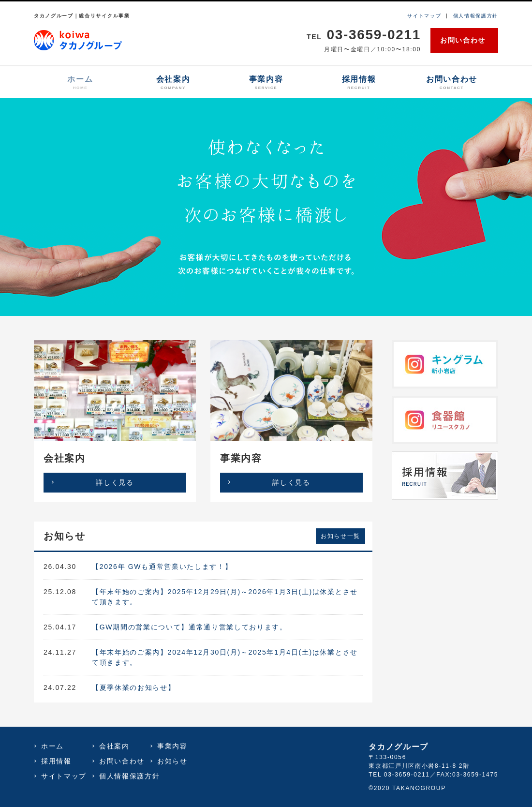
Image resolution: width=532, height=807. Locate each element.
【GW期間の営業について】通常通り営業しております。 (190, 627)
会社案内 (173, 83)
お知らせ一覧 (340, 536)
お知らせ (172, 761)
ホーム (80, 83)
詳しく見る (115, 482)
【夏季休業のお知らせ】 (133, 687)
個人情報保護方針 (476, 16)
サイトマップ (424, 16)
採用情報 (359, 83)
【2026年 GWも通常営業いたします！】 (162, 567)
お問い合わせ (463, 40)
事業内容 (266, 83)
